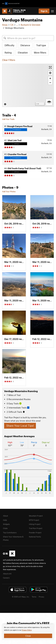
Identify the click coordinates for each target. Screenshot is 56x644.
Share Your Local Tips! (20, 426)
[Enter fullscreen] (50, 67)
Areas (5, 25)
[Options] (49, 102)
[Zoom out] (50, 83)
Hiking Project (35, 524)
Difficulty (9, 45)
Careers (6, 578)
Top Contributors (10, 533)
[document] (28, 632)
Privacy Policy (27, 630)
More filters (40, 52)
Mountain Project (36, 516)
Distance (25, 45)
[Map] (28, 85)
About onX (7, 574)
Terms (34, 597)
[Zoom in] (50, 78)
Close (28, 636)
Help (5, 520)
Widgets (6, 524)
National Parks (35, 537)
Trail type (41, 45)
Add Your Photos (9, 191)
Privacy (41, 597)
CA (12, 25)
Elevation (23, 52)
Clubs (5, 528)
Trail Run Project (36, 528)
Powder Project (35, 533)
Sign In (44, 11)
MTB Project (34, 520)
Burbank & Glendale (30, 25)
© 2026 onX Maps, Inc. (21, 597)
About (5, 516)
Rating (8, 52)
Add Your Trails (8, 119)
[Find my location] (50, 73)
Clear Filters (9, 60)
